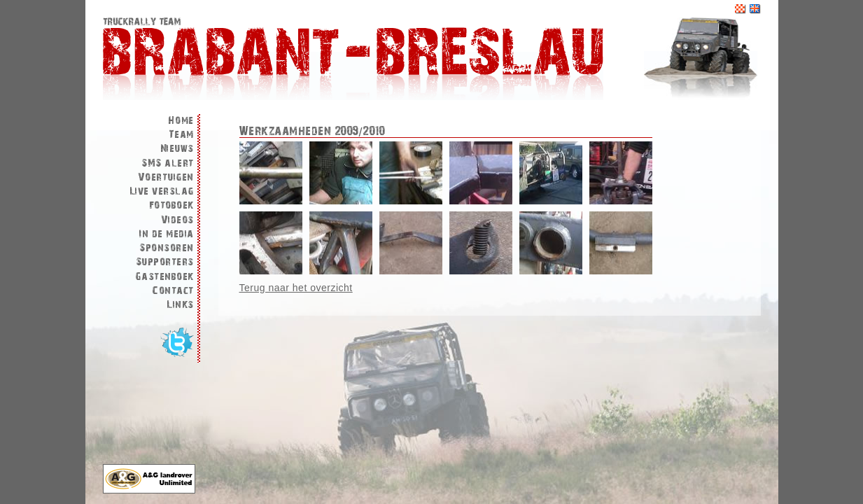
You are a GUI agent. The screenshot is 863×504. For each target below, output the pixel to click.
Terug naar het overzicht (296, 288)
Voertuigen (166, 177)
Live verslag (162, 191)
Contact (173, 291)
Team (181, 135)
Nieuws (177, 149)
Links (180, 305)
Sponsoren (167, 248)
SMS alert (168, 163)
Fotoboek (171, 205)
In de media (167, 234)
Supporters (165, 262)
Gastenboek (164, 277)
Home (181, 121)
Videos (177, 220)
